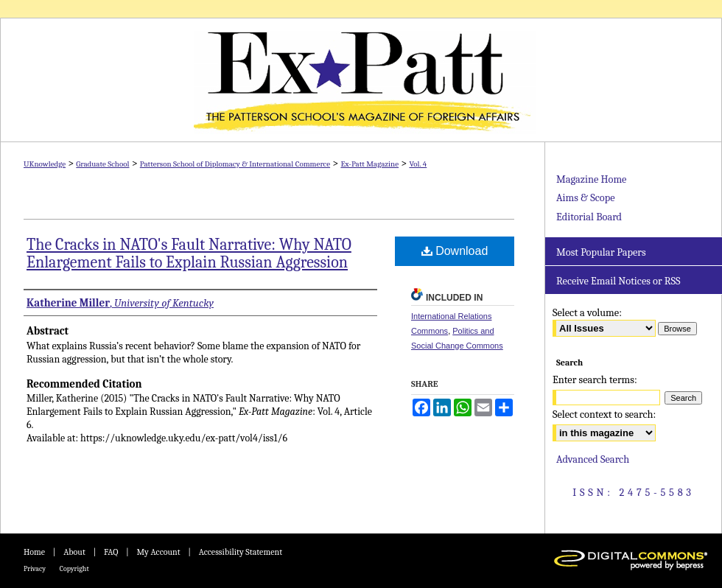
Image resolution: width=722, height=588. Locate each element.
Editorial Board (589, 217)
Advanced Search (593, 459)
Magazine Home (591, 179)
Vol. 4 (418, 164)
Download (455, 251)
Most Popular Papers (601, 252)
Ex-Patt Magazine (361, 80)
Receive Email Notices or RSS (618, 281)
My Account (158, 552)
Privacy (35, 569)
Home (34, 552)
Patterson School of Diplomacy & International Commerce (235, 164)
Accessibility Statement (241, 552)
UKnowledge (45, 164)
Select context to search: (604, 414)
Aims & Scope (585, 198)
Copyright (74, 569)
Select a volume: (587, 313)
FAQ (111, 552)
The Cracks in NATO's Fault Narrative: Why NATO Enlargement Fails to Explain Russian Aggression (189, 253)
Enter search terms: (595, 380)
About (74, 552)
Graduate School (102, 164)
